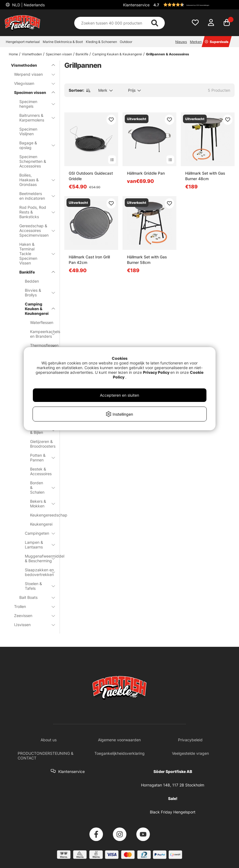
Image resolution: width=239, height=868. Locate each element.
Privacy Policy (156, 372)
